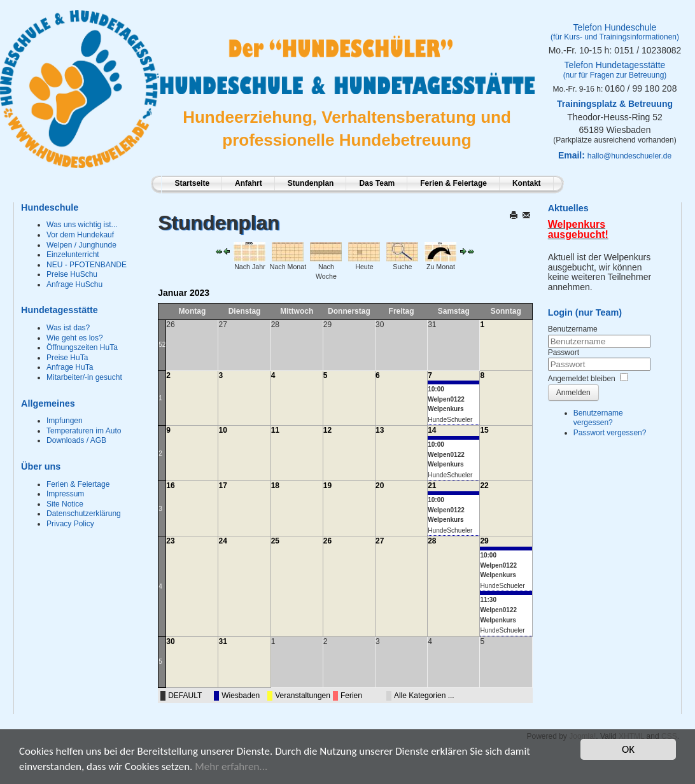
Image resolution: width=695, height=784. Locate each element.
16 (170, 486)
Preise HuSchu (72, 274)
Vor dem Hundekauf (80, 235)
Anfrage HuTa (70, 367)
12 (327, 430)
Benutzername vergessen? (598, 418)
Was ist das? (68, 328)
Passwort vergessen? (610, 433)
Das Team (377, 183)
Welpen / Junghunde (81, 245)
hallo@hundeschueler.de (629, 156)
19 (327, 486)
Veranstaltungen (303, 696)
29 (484, 541)
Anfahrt (249, 183)
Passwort (564, 353)
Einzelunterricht (73, 255)
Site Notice (65, 504)
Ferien (351, 696)
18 (275, 486)
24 (222, 541)
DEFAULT (185, 696)
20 (380, 486)
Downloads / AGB (76, 440)
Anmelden (573, 393)
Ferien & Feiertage (453, 183)
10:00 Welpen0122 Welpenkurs (446, 399)
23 (170, 541)
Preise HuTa (67, 358)
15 (484, 430)
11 (275, 430)
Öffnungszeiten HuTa (82, 347)
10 (222, 430)
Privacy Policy (70, 524)
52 (162, 345)
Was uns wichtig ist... (82, 225)
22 (484, 486)
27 (380, 541)
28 (432, 541)
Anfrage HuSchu (74, 284)
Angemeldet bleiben (582, 379)
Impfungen (65, 421)
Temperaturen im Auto (84, 431)
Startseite (192, 183)
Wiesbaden (241, 696)
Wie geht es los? (75, 338)
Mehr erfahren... (231, 767)
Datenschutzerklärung (84, 514)
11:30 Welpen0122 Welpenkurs (498, 610)
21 (432, 486)
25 (275, 541)
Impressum (65, 494)
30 (170, 641)
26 (327, 541)
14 (432, 430)
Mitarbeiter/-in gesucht (84, 377)
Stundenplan (311, 183)
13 (380, 430)
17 (222, 486)
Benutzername (573, 329)
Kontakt (527, 183)
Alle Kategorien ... (424, 696)
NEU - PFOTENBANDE (87, 265)
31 (222, 641)
